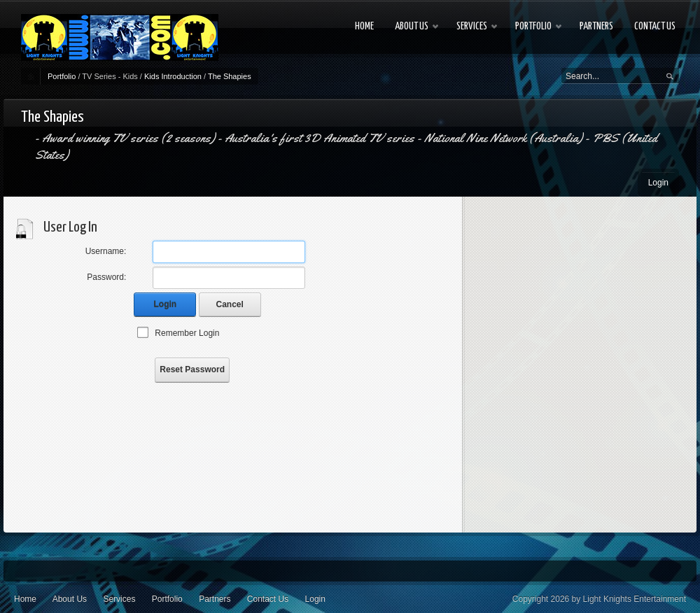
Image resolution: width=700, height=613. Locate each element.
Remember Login (187, 333)
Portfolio (62, 76)
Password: (106, 277)
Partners (215, 599)
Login (658, 183)
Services (119, 599)
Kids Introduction (173, 76)
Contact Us (268, 599)
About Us (70, 599)
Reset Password (192, 369)
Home (25, 599)
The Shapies (230, 76)
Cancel (230, 304)
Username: (106, 251)
